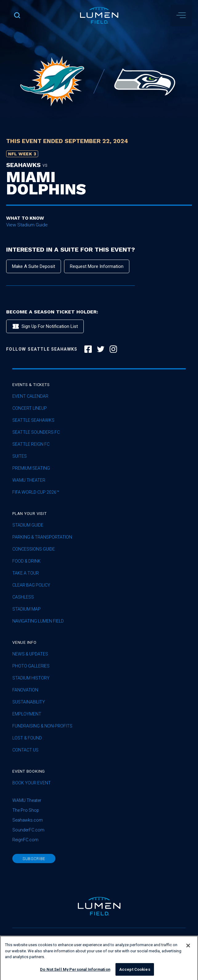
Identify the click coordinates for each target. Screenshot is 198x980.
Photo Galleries (31, 666)
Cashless (23, 597)
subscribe (34, 859)
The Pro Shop (26, 810)
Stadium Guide (28, 525)
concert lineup (30, 408)
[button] (181, 15)
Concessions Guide (34, 549)
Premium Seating (31, 468)
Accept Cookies (135, 973)
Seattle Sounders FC (36, 432)
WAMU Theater (29, 480)
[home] (99, 15)
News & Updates (30, 654)
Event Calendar (30, 396)
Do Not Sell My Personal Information (75, 973)
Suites (20, 456)
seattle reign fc (31, 444)
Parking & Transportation (42, 537)
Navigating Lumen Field (38, 621)
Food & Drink (26, 561)
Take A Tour (26, 573)
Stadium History (31, 678)
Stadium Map (26, 609)
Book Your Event (32, 783)
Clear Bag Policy (31, 585)
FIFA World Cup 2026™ (36, 492)
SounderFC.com (28, 830)
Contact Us (25, 750)
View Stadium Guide (27, 225)
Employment (27, 714)
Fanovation (25, 690)
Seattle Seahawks (33, 420)
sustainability (29, 702)
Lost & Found (27, 738)
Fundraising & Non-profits (42, 726)
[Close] (188, 950)
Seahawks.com (28, 820)
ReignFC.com (25, 840)
